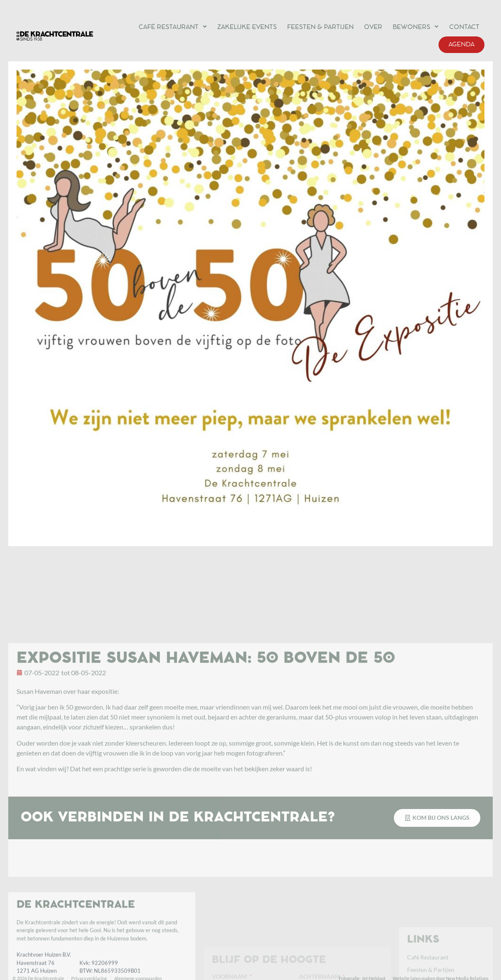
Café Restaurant (173, 26)
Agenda (461, 45)
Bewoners (416, 26)
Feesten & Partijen (320, 27)
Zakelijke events (247, 27)
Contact (464, 27)
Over (373, 27)
